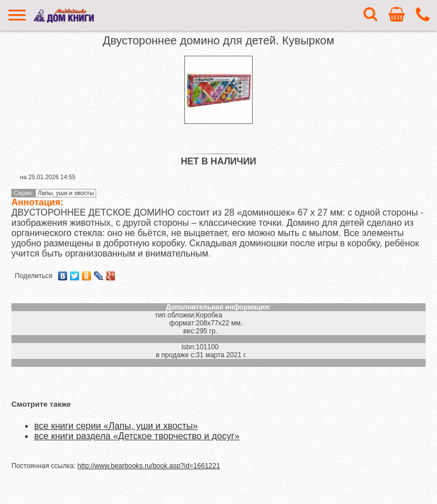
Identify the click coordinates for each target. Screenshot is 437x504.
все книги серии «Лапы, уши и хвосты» (116, 426)
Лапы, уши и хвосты (66, 193)
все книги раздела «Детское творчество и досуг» (137, 436)
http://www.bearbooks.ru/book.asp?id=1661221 (149, 466)
